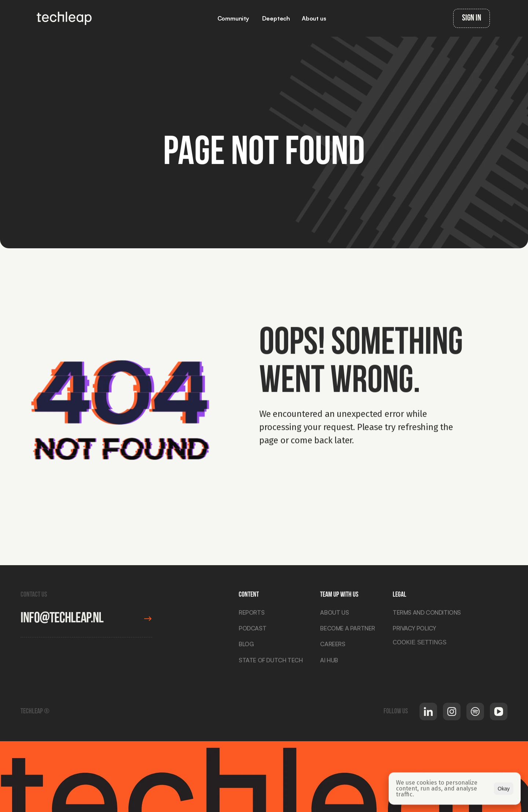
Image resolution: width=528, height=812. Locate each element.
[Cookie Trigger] (420, 644)
